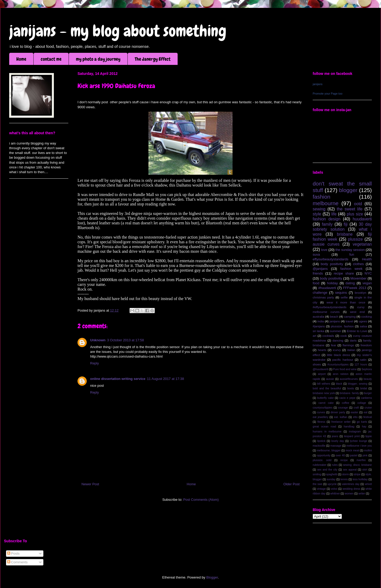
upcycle (332, 484)
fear (333, 345)
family (327, 224)
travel (349, 321)
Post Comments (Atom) (201, 500)
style (317, 214)
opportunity (324, 455)
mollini (368, 450)
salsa (363, 326)
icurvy (337, 350)
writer (362, 494)
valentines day (351, 484)
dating (350, 283)
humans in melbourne (327, 432)
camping (350, 316)
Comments (17, 562)
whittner (335, 494)
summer (336, 331)
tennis (344, 479)
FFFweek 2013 (354, 288)
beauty (368, 379)
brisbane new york (324, 393)
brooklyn (361, 293)
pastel (354, 455)
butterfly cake (325, 398)
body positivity (332, 264)
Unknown (98, 340)
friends (318, 273)
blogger (348, 190)
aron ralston (341, 374)
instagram (355, 432)
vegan (367, 283)
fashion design (327, 219)
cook (344, 336)
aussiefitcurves (349, 379)
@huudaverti (320, 369)
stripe (357, 474)
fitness (321, 422)
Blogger (212, 577)
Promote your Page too (328, 94)
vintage (321, 489)
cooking (367, 316)
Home (21, 59)
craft (356, 408)
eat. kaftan (341, 417)
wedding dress (351, 489)
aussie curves (326, 244)
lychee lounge (358, 441)
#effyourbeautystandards (329, 307)
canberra (366, 398)
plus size (355, 214)
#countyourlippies (338, 365)
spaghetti (332, 474)
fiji (346, 224)
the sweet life (350, 209)
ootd (358, 204)
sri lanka (318, 331)
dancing (338, 340)
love (324, 250)
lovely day (338, 441)
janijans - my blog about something (118, 31)
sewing (319, 209)
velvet (368, 484)
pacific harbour (343, 360)
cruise (368, 408)
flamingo (348, 345)
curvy (361, 307)
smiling (317, 474)
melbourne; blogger (329, 450)
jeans (335, 436)
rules (335, 465)
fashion (321, 197)
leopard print (352, 436)
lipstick (321, 441)
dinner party (338, 412)
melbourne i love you (359, 446)
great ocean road (324, 427)
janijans (318, 84)
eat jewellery (320, 417)
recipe (344, 460)
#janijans (319, 326)
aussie (330, 379)
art (315, 336)
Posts (13, 553)
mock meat (352, 450)
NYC (368, 273)
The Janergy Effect (153, 59)
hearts (322, 350)
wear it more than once (346, 302)
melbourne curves (326, 312)
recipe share (344, 273)
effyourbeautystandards (331, 259)
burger (368, 393)
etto (355, 417)
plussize (355, 239)
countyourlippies (323, 408)
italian (351, 350)
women (349, 494)
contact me (51, 59)
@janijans (320, 269)
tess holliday (360, 479)
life (334, 214)
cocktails (328, 336)
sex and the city (327, 470)
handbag (349, 427)
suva (316, 254)
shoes (317, 364)
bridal (364, 388)
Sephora (367, 369)
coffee (346, 403)
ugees (363, 321)
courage (343, 408)
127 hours (361, 365)
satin (363, 360)
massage (336, 446)
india (321, 321)
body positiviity (331, 278)
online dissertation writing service (118, 379)
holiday (333, 283)
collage (362, 403)
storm (346, 474)
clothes (358, 264)
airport (322, 374)
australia (318, 316)
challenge (320, 293)
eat (365, 412)
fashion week (351, 269)
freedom (366, 345)
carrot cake (326, 403)
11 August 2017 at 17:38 (165, 379)
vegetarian (362, 244)
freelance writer (341, 422)
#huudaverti (327, 288)
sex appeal (350, 470)
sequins (341, 293)
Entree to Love (357, 331)
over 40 (340, 455)
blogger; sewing (358, 384)
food (316, 283)
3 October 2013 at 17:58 (126, 340)
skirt (365, 470)
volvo (334, 489)
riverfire (361, 460)
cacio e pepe (347, 398)
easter (354, 412)
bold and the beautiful (327, 388)
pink (365, 455)
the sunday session (350, 250)
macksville (319, 446)
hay (364, 427)
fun (352, 254)
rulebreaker (320, 465)
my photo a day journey (98, 59)
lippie (369, 436)
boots (351, 388)
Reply (94, 363)
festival (368, 417)
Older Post (292, 484)
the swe (317, 484)
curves (321, 412)
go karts (362, 422)
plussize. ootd (322, 460)
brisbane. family (349, 393)
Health (367, 259)
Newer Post (90, 484)
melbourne (326, 203)
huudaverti (362, 219)
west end (357, 312)
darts (353, 340)
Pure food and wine (345, 369)
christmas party (323, 297)
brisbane (345, 234)
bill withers (324, 384)
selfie (344, 297)
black (339, 384)
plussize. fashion (342, 326)
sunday (331, 479)
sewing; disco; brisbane (357, 465)
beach (334, 316)
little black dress (338, 355)
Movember (359, 278)
